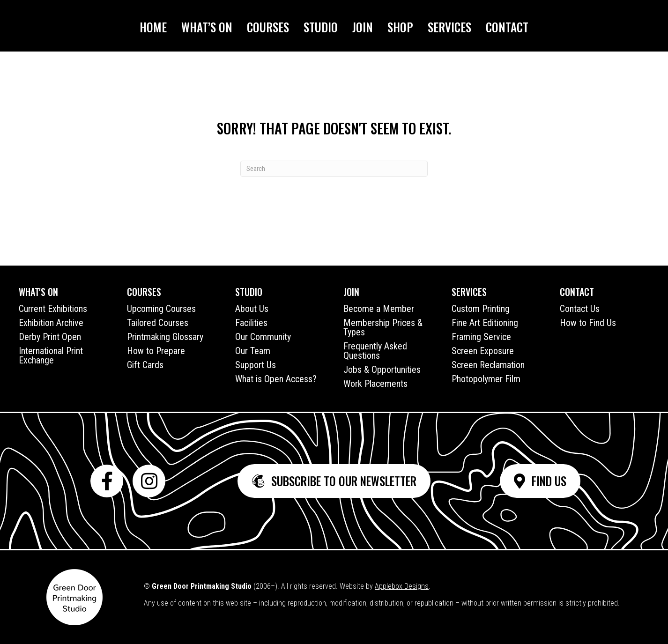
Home (153, 27)
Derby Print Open (50, 337)
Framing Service (481, 337)
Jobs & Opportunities (382, 370)
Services (449, 27)
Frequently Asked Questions (375, 351)
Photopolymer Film (486, 379)
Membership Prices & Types (383, 327)
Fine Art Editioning (485, 323)
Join (363, 27)
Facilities (251, 323)
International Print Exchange (51, 355)
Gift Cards (145, 365)
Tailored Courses (158, 323)
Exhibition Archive (51, 323)
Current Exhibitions (53, 309)
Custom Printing (481, 309)
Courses (268, 27)
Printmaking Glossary (165, 337)
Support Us (256, 365)
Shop (400, 27)
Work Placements (375, 384)
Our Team (253, 351)
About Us (252, 309)
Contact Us (580, 309)
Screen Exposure (483, 351)
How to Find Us (588, 323)
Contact (507, 27)
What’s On (207, 27)
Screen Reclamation (488, 365)
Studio (321, 27)
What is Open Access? (276, 379)
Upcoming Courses (161, 309)
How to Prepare (156, 351)
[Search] (334, 169)
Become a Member (379, 309)
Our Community (263, 337)
